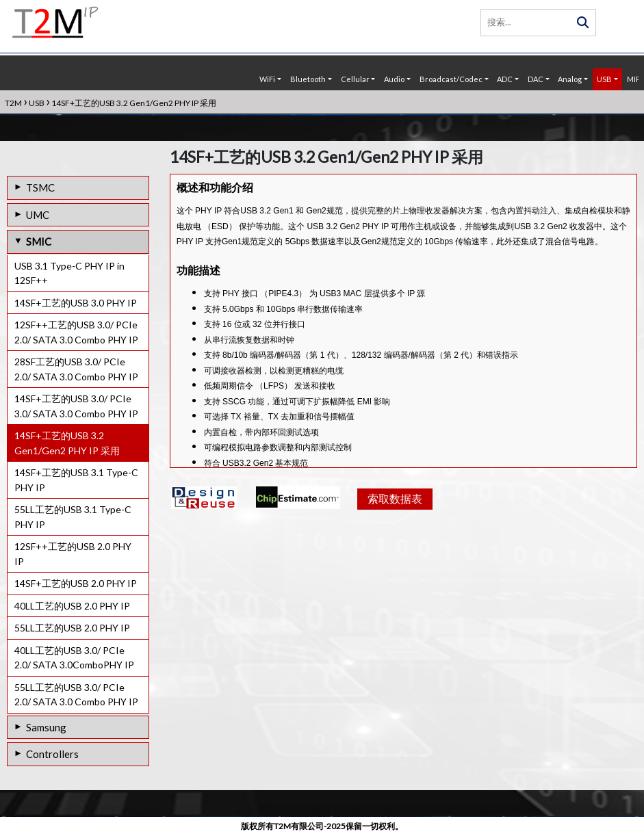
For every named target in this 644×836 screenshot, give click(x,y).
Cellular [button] (355, 79)
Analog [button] (570, 79)
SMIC (39, 241)
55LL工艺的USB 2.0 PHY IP (72, 628)
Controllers (52, 754)
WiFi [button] (267, 79)
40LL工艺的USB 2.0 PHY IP (72, 606)
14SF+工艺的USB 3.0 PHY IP (76, 303)
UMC (38, 215)
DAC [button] (536, 79)
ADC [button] (505, 79)
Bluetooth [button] (308, 79)
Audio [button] (394, 79)
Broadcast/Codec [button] (451, 79)
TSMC (40, 187)
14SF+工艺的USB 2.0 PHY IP (76, 583)
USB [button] (604, 79)
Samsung (46, 727)
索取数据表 (393, 534)
